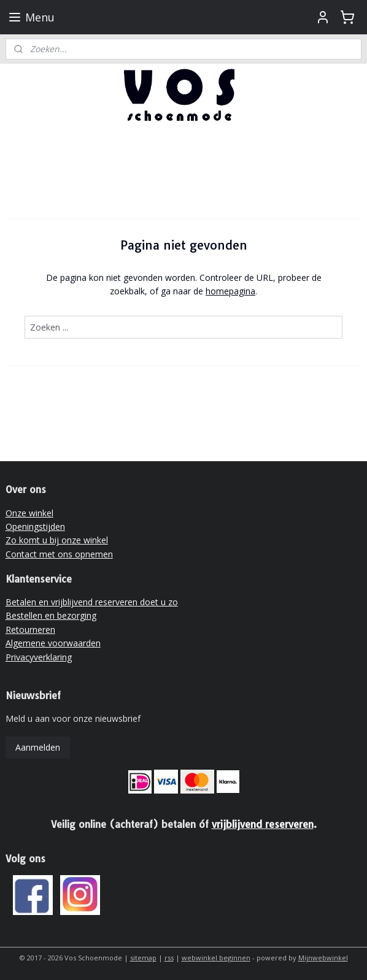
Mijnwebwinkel (323, 958)
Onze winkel (29, 513)
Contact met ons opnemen (59, 554)
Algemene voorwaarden (53, 643)
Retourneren (30, 630)
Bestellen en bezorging (51, 615)
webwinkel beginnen (216, 958)
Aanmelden (38, 747)
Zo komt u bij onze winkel (57, 540)
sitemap (143, 958)
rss (169, 958)
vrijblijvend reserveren (263, 824)
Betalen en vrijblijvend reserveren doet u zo (92, 602)
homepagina (230, 292)
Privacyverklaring (39, 657)
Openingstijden (35, 526)
